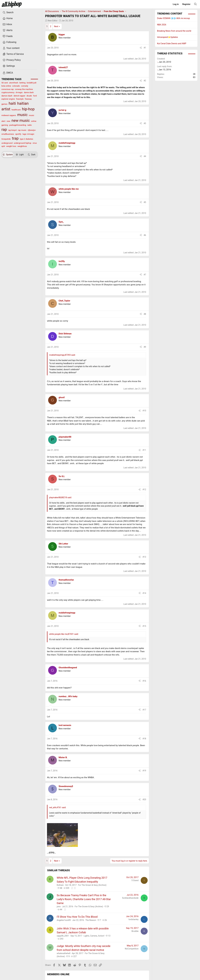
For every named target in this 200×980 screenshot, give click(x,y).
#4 (145, 156)
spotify (18, 134)
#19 (144, 771)
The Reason (91, 920)
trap (15, 138)
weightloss (22, 146)
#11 (144, 450)
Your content (11, 48)
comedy (25, 86)
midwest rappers (9, 115)
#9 (145, 347)
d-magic (19, 92)
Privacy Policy (12, 60)
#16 (144, 681)
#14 (144, 593)
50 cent (5, 83)
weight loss (11, 146)
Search (8, 12)
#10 (144, 411)
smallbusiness (8, 134)
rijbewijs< (32, 130)
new (8, 121)
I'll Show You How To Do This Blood (77, 917)
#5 (145, 202)
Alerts (8, 30)
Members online (58, 974)
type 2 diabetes (26, 139)
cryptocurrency (8, 92)
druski (29, 96)
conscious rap (8, 89)
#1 (145, 48)
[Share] (141, 48)
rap (4, 129)
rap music (22, 130)
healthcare (16, 110)
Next (56, 26)
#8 (145, 314)
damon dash (7, 96)
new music (21, 120)
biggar (62, 35)
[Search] (195, 4)
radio (29, 125)
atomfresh (14, 83)
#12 (144, 489)
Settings (9, 66)
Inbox (7, 24)
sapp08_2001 (63, 936)
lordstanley (134, 919)
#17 (144, 710)
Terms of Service (13, 54)
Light (20, 155)
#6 (145, 235)
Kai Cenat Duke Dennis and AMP (172, 43)
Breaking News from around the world (174, 31)
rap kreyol (12, 130)
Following (9, 42)
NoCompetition (132, 949)
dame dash (29, 92)
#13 (144, 557)
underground (7, 143)
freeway (28, 99)
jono (59, 906)
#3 (145, 123)
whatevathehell (64, 953)
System (8, 155)
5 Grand (135, 880)
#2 (145, 81)
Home (8, 18)
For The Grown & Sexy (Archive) (92, 885)
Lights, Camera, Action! (94, 936)
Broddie (135, 931)
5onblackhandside (130, 898)
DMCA (8, 73)
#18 (144, 739)
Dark (32, 155)
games (4, 104)
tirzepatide (6, 139)
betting (22, 83)
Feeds (8, 36)
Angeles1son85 (64, 920)
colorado (16, 86)
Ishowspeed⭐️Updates (168, 37)
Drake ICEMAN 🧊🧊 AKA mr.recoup (173, 18)
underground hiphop (23, 143)
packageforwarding (18, 125)
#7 (145, 275)
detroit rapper (19, 96)
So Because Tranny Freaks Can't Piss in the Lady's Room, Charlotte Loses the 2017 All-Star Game (84, 899)
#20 (144, 799)
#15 (144, 626)
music (22, 115)
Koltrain (60, 885)
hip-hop (28, 109)
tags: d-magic (28, 134)
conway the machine (24, 89)
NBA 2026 (162, 25)
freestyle (20, 99)
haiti (12, 103)
